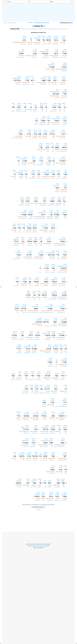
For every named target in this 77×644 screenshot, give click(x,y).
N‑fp (54, 71)
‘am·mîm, (16, 306)
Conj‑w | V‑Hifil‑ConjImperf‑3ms (61, 406)
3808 (24, 103)
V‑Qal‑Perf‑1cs (14, 339)
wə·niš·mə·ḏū (62, 239)
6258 (48, 77)
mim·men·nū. (56, 186)
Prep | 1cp (35, 111)
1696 (63, 130)
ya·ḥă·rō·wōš (27, 347)
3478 (49, 36)
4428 (41, 103)
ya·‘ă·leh (65, 253)
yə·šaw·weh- (37, 38)
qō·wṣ (23, 239)
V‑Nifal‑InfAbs (57, 500)
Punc (40, 272)
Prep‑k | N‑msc (52, 460)
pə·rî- (19, 414)
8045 (63, 238)
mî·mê (64, 280)
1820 (53, 224)
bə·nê (34, 293)
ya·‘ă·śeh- (43, 119)
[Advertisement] (38, 522)
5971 (53, 171)
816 (44, 77)
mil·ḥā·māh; (22, 454)
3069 (36, 385)
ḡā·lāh (65, 186)
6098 (24, 211)
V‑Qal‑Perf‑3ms (62, 84)
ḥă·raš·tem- (62, 414)
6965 (62, 439)
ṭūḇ (62, 347)
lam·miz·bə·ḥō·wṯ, (44, 51)
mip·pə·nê (34, 481)
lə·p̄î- (33, 374)
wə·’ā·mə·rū (40, 253)
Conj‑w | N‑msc (32, 447)
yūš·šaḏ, (65, 454)
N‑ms (44, 44)
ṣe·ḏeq (52, 400)
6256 (55, 385)
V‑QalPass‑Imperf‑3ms (63, 460)
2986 (44, 197)
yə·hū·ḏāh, (19, 347)
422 (45, 130)
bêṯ (54, 159)
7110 (29, 224)
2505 (63, 77)
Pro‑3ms (32, 84)
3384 (65, 399)
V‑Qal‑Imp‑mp (52, 272)
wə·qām (63, 441)
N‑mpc (48, 151)
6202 (27, 77)
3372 (19, 103)
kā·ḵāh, (63, 481)
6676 (56, 345)
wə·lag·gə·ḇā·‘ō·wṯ (62, 266)
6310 (32, 372)
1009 (35, 452)
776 (22, 50)
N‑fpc (50, 245)
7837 (65, 493)
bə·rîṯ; (30, 132)
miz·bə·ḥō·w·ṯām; (51, 253)
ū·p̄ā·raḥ (20, 132)
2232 (62, 372)
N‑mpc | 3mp (18, 84)
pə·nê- (19, 226)
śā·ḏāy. (41, 145)
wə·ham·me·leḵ (56, 119)
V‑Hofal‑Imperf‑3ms (43, 205)
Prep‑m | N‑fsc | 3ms (23, 218)
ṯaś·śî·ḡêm (64, 293)
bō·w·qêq (56, 38)
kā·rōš (65, 145)
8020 (45, 452)
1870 (46, 426)
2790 (28, 345)
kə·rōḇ (24, 38)
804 (52, 197)
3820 (54, 77)
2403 (35, 238)
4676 (52, 63)
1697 (53, 130)
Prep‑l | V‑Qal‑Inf (30, 339)
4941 (57, 144)
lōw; (31, 38)
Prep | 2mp (56, 379)
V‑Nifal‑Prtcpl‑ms (52, 232)
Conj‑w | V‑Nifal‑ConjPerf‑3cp (60, 245)
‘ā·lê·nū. (47, 266)
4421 (45, 291)
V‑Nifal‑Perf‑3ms (50, 500)
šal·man (45, 454)
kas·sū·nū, (18, 253)
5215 (65, 385)
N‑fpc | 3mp (57, 98)
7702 (65, 358)
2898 (60, 345)
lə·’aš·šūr (52, 199)
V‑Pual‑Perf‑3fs (52, 473)
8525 (47, 144)
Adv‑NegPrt (24, 111)
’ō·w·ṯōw (59, 199)
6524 (20, 130)
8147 (55, 318)
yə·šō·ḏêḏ (64, 92)
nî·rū (20, 374)
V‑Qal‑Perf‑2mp (62, 420)
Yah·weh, (64, 119)
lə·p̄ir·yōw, (64, 51)
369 (45, 103)
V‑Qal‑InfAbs (45, 138)
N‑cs (64, 44)
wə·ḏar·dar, (16, 239)
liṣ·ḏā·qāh (48, 374)
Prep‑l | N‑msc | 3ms (63, 57)
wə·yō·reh (64, 400)
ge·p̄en (64, 38)
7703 (65, 90)
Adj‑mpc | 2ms (26, 433)
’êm (15, 454)
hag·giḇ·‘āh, (54, 280)
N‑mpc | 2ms (26, 447)
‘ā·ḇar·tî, (15, 333)
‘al (53, 145)
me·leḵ (42, 105)
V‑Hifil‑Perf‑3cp (64, 71)
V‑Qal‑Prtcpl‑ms (55, 44)
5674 (14, 332)
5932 (28, 291)
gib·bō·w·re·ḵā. (25, 427)
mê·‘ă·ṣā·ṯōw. (23, 212)
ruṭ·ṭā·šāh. (52, 467)
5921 (51, 144)
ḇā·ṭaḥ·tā (53, 427)
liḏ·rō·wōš (47, 387)
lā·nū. (37, 119)
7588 (51, 439)
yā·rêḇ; (22, 199)
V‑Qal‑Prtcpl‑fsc (37, 339)
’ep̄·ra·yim (57, 212)
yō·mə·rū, (54, 105)
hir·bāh (57, 51)
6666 (48, 372)
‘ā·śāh (58, 481)
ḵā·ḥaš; (65, 427)
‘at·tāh (49, 78)
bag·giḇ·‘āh (54, 293)
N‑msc (34, 165)
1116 (49, 238)
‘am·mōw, (53, 172)
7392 (49, 345)
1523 (33, 171)
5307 (53, 265)
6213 (43, 117)
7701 (52, 452)
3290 (50, 358)
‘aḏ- (32, 387)
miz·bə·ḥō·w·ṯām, (16, 78)
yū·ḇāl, (45, 199)
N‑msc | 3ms (53, 178)
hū (33, 78)
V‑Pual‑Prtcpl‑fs (47, 339)
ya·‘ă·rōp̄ (27, 78)
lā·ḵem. (44, 400)
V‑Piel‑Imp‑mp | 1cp (17, 259)
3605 (33, 439)
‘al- (27, 172)
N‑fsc (37, 245)
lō (26, 105)
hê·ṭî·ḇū (65, 65)
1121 (33, 291)
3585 (65, 426)
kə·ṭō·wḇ (35, 51)
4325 (14, 224)
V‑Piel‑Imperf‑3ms (37, 44)
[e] (65, 36)
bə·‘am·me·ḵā (44, 441)
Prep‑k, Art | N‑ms (64, 151)
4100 (48, 117)
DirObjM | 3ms (58, 205)
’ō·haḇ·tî (38, 333)
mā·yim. (14, 226)
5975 (24, 278)
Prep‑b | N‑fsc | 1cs (61, 312)
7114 (38, 372)
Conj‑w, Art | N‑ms (56, 124)
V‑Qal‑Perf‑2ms (45, 286)
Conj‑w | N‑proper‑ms (61, 339)
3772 (35, 130)
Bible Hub (38, 510)
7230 (24, 36)
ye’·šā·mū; (44, 78)
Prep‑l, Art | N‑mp (45, 57)
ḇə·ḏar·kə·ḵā (45, 427)
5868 (40, 318)
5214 (19, 372)
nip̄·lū (54, 266)
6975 (22, 238)
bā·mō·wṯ (49, 239)
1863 (17, 238)
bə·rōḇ (36, 427)
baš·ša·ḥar (64, 494)
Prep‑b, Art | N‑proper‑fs (52, 299)
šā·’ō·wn (51, 441)
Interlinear (9, 23)
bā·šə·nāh (64, 212)
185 (63, 305)
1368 (26, 426)
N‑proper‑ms (49, 44)
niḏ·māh (51, 494)
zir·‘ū (63, 374)
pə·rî (44, 38)
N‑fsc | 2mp (19, 487)
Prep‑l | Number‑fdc (53, 326)
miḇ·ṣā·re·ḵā (25, 441)
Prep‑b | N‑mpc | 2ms (44, 447)
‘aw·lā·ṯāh (44, 414)
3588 (63, 103)
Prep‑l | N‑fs (48, 379)
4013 (26, 439)
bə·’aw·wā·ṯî (62, 306)
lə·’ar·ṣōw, (21, 51)
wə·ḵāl (34, 441)
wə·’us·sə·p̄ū (35, 306)
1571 (63, 197)
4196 (46, 50)
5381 (65, 291)
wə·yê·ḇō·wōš (42, 212)
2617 (26, 372)
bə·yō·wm (29, 454)
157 (38, 332)
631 (65, 318)
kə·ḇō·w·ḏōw (20, 172)
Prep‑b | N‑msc (35, 433)
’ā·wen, (49, 159)
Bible (5, 23)
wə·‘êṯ (56, 387)
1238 (56, 36)
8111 (25, 157)
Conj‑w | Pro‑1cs (21, 339)
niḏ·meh (53, 226)
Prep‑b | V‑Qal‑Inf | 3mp (62, 326)
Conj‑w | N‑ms (16, 245)
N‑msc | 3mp (54, 84)
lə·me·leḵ (27, 199)
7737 (38, 36)
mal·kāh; (35, 226)
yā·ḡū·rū (41, 159)
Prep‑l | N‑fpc (63, 165)
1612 (63, 36)
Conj (64, 111)
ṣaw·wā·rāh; (55, 347)
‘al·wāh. (28, 293)
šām (30, 280)
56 (65, 171)
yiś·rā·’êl (31, 212)
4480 (57, 184)
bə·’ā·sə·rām (64, 320)
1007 (48, 157)
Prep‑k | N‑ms (23, 44)
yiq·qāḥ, (51, 212)
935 (26, 385)
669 (57, 211)
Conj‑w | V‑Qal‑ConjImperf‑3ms (40, 218)
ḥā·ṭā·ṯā (46, 280)
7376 (53, 466)
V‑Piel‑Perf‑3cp (62, 138)
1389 (65, 265)
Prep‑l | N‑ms (27, 205)
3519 (21, 171)
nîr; (66, 387)
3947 (51, 211)
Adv (50, 84)
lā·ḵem (57, 374)
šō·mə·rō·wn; (24, 159)
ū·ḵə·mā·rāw (46, 172)
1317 (65, 211)
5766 (44, 412)
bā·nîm (61, 467)
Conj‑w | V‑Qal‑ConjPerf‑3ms (17, 138)
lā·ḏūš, (31, 333)
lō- (18, 280)
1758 (30, 332)
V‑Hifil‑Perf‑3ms (55, 57)
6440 (18, 224)
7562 (53, 412)
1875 (47, 385)
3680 (18, 251)
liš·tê (56, 320)
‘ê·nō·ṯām (46, 320)
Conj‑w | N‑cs (55, 393)
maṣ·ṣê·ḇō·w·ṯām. (55, 92)
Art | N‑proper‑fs (54, 286)
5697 (63, 157)
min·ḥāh (36, 199)
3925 (48, 332)
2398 (46, 278)
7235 (56, 50)
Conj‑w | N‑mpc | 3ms (45, 178)
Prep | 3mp (24, 312)
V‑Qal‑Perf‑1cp (18, 111)
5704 (30, 385)
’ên (46, 105)
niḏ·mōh (57, 494)
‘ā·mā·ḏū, (24, 280)
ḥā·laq (64, 78)
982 (53, 426)
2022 (30, 251)
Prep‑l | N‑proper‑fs (51, 205)
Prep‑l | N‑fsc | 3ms (20, 57)
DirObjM (13, 111)
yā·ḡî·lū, (33, 172)
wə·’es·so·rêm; (49, 306)
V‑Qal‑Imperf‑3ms (26, 84)
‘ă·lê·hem (24, 306)
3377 (22, 197)
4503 (35, 197)
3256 (50, 305)
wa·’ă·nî (22, 333)
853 (12, 103)
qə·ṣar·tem (36, 414)
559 (54, 103)
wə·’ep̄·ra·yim (61, 333)
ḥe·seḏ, (26, 374)
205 (40, 238)
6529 (43, 36)
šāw (40, 132)
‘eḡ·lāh (54, 333)
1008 (39, 479)
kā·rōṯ (35, 132)
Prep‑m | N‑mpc (62, 286)
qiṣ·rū (39, 374)
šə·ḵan (34, 159)
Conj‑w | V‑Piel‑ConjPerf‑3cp (33, 312)
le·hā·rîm (30, 253)
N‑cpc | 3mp (40, 326)
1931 (31, 77)
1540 (65, 184)
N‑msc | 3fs (35, 232)
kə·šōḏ (53, 454)
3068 (65, 117)
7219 (65, 144)
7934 (33, 157)
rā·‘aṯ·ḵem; (19, 481)
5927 (65, 251)
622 (36, 305)
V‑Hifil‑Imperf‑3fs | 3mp (63, 299)
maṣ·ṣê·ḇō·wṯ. (51, 65)
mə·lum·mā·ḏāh (46, 333)
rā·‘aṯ (28, 481)
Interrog (49, 124)
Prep (53, 151)
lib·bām (55, 78)
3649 (47, 171)
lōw (57, 360)
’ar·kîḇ (50, 347)
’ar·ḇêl (36, 454)
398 (27, 412)
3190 (65, 63)
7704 (40, 144)
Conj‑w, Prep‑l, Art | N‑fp (62, 272)
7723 (39, 130)
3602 (62, 479)
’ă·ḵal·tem (27, 414)
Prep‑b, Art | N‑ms (64, 500)
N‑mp (54, 138)
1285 (29, 130)
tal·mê (48, 145)
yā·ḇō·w (26, 387)
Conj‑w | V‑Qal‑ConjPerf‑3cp (38, 259)
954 (43, 211)
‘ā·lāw (59, 172)
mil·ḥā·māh (44, 293)
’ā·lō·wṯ (45, 132)
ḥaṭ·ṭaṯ (36, 239)
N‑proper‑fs (49, 165)
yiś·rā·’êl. (37, 494)
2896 (34, 50)
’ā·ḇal (65, 172)
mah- (49, 119)
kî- (19, 159)
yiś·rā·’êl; (37, 280)
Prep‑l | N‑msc (32, 379)
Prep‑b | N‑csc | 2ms (45, 433)
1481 (41, 157)
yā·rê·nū (19, 105)
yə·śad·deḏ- (64, 360)
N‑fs (30, 138)
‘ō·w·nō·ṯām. (39, 320)
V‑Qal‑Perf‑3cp (24, 286)
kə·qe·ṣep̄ (29, 226)
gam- (64, 199)
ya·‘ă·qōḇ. (50, 360)
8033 (29, 278)
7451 (27, 479)
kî (65, 105)
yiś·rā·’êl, (49, 38)
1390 (55, 278)
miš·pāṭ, (57, 145)
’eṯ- (14, 105)
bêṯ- (45, 481)
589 (22, 332)
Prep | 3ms (30, 44)
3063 (19, 345)
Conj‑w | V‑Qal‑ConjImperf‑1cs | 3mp (46, 312)
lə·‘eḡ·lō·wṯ (63, 159)
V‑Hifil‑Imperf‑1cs (48, 353)
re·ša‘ (54, 414)
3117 (63, 278)
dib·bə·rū (63, 132)
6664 (52, 399)
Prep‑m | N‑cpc (33, 487)
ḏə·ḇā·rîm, (52, 132)
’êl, (41, 481)
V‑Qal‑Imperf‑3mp (43, 84)
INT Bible (44, 507)
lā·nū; (36, 105)
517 (14, 452)
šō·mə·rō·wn (45, 226)
